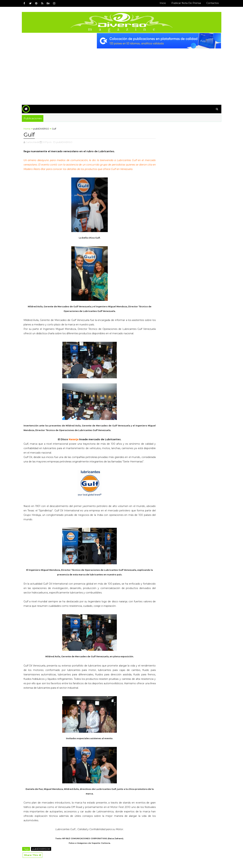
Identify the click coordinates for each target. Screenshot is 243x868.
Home (27, 129)
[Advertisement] (122, 74)
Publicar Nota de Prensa (186, 3)
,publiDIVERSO (64, 142)
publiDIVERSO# (41, 849)
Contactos (212, 3)
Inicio (163, 3)
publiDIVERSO (41, 129)
